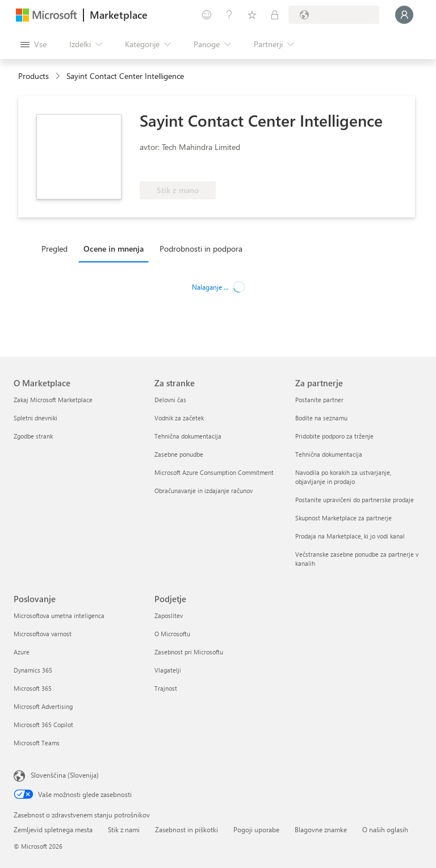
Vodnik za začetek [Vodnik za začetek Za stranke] (179, 418)
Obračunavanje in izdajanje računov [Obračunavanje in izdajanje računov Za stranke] (204, 491)
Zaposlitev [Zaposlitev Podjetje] (169, 615)
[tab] (57, 248)
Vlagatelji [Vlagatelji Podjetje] (168, 670)
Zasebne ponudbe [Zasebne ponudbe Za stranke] (179, 454)
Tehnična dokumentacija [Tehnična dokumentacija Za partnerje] (329, 454)
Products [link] (33, 76)
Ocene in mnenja (114, 249)
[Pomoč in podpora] (229, 15)
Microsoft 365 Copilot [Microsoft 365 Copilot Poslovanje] (43, 725)
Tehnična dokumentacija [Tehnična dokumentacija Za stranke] (188, 436)
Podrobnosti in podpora (201, 249)
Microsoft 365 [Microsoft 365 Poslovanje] (33, 688)
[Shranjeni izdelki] (252, 15)
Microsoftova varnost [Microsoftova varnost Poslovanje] (43, 634)
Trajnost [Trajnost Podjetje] (166, 688)
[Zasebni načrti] (275, 15)
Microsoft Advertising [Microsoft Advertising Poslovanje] (43, 706)
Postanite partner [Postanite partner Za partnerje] (319, 400)
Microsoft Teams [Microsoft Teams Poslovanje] (37, 743)
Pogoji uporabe (256, 829)
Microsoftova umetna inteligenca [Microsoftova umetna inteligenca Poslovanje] (59, 615)
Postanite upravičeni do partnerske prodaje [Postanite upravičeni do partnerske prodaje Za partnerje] (355, 500)
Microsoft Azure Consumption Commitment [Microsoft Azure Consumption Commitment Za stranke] (214, 472)
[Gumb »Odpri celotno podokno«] (33, 44)
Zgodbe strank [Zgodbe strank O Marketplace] (33, 436)
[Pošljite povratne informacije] (207, 15)
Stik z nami (124, 829)
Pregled (54, 249)
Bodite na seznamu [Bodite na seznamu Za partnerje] (321, 418)
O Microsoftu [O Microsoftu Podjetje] (172, 634)
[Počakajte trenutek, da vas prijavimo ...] (404, 15)
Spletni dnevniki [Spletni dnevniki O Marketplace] (35, 418)
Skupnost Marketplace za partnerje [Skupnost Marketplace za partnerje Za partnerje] (343, 518)
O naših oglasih (385, 829)
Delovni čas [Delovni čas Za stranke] (170, 400)
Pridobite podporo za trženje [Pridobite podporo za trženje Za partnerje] (334, 436)
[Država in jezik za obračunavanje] (334, 15)
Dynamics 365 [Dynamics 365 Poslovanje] (33, 670)
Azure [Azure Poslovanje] (22, 652)
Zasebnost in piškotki (186, 829)
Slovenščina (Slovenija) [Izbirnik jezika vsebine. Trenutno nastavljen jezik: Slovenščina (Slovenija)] (65, 775)
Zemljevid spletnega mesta (53, 829)
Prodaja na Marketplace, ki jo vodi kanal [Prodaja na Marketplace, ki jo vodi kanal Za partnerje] (350, 536)
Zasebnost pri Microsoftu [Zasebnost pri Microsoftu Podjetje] (189, 652)
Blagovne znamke (321, 829)
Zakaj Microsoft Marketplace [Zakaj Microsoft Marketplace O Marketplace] (53, 400)
